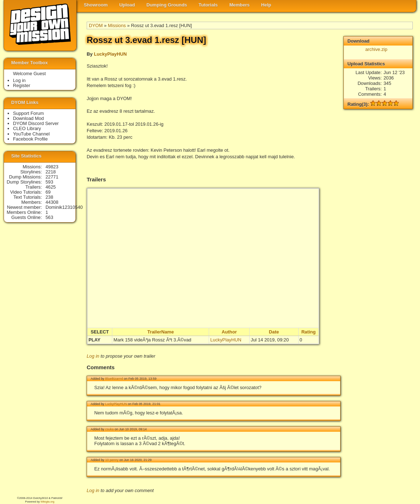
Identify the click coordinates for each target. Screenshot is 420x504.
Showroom (96, 5)
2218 (51, 172)
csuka (109, 429)
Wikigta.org (47, 502)
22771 (52, 177)
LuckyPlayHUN (110, 54)
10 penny (112, 460)
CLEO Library (27, 128)
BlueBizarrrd (114, 379)
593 (49, 182)
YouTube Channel (31, 134)
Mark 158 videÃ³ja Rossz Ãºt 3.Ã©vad (152, 340)
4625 (51, 187)
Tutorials (208, 5)
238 (49, 197)
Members (239, 5)
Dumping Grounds (167, 5)
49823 (52, 167)
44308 (52, 202)
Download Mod (28, 118)
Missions (117, 25)
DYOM (96, 25)
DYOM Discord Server (36, 123)
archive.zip (376, 49)
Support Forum (28, 113)
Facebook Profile (30, 139)
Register (22, 85)
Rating (308, 332)
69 (48, 192)
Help (266, 5)
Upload (127, 5)
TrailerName (161, 332)
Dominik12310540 (64, 207)
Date (274, 332)
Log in (93, 356)
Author (229, 332)
